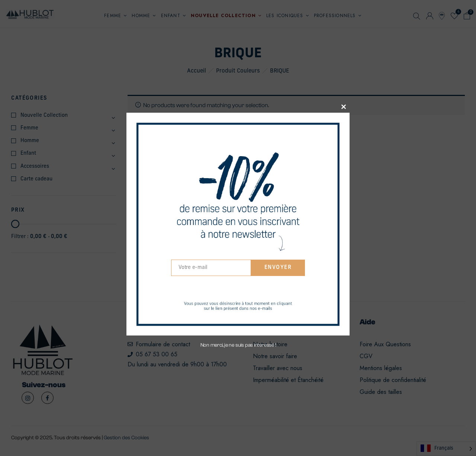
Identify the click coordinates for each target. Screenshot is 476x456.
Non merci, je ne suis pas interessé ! (238, 345)
